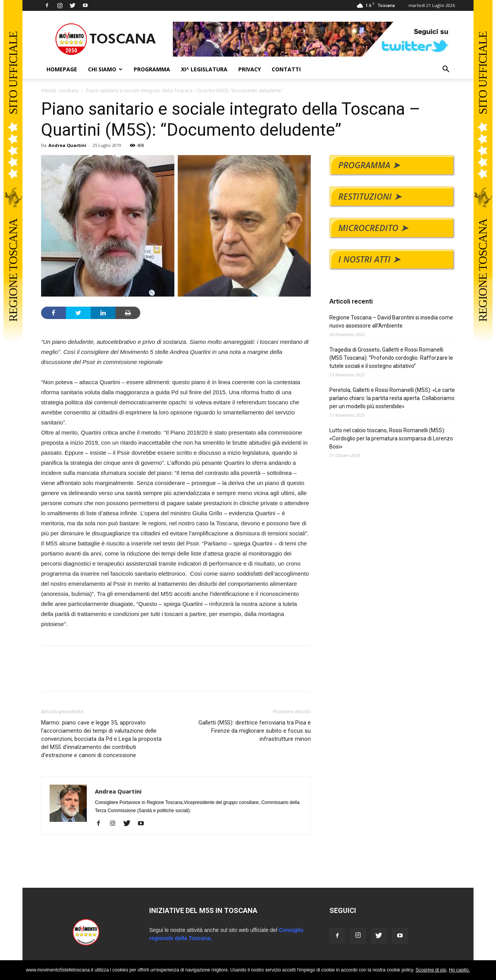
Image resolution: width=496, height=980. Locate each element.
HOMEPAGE (62, 69)
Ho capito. (460, 970)
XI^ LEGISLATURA (204, 69)
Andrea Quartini (67, 145)
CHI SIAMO (105, 69)
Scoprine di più (431, 970)
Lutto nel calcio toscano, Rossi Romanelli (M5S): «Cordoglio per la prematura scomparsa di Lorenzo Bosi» (391, 438)
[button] (446, 70)
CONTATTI (286, 69)
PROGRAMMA (152, 69)
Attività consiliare (60, 91)
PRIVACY (250, 69)
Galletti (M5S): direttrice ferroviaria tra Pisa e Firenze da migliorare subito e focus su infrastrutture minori (255, 731)
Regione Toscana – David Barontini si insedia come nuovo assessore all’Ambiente (391, 322)
